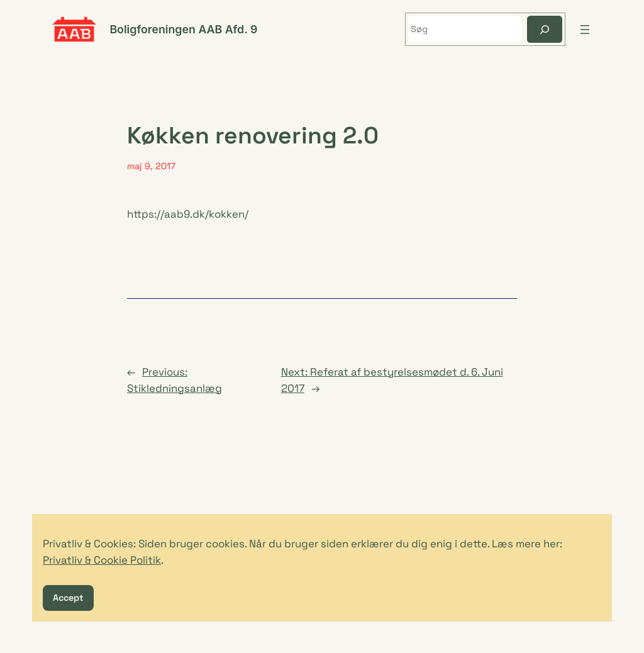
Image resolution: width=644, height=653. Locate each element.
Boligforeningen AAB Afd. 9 (183, 29)
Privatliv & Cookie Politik (102, 560)
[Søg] (545, 29)
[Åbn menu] (585, 30)
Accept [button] (68, 598)
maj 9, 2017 (151, 166)
